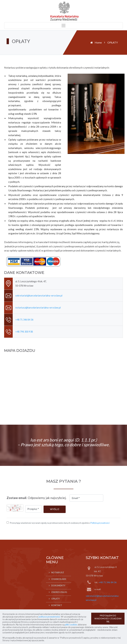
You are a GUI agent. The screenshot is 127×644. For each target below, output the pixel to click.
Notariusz (58, 572)
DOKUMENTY (58, 586)
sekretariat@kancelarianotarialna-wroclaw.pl (39, 296)
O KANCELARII (59, 579)
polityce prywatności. (49, 617)
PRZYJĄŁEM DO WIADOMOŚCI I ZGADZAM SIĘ (108, 619)
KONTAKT (57, 605)
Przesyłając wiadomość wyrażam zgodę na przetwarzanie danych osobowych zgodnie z (60, 523)
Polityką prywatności (100, 523)
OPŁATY (56, 599)
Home (98, 42)
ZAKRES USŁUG (59, 592)
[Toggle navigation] (63, 26)
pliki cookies (71, 624)
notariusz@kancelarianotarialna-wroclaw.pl (38, 308)
